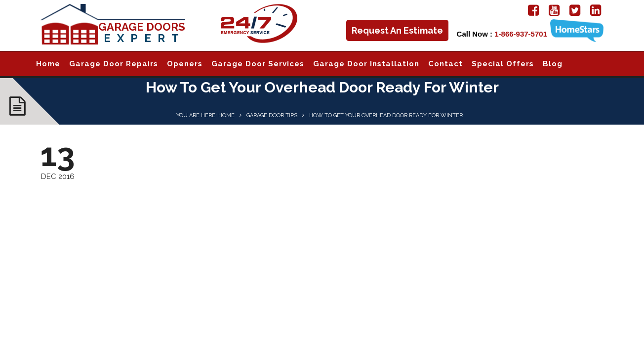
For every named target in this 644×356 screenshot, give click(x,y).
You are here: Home (205, 115)
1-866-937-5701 (521, 34)
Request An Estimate (397, 30)
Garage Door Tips (272, 115)
